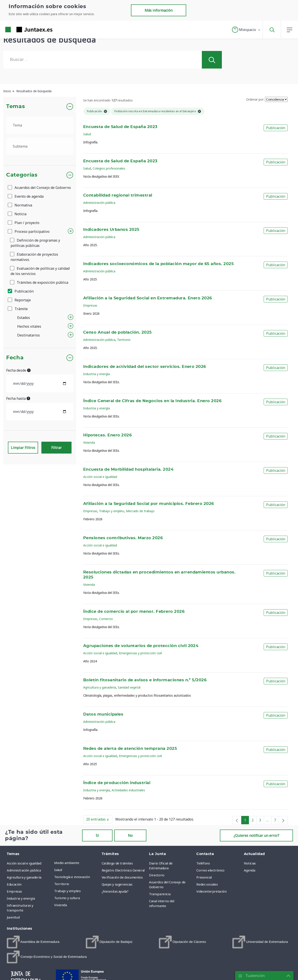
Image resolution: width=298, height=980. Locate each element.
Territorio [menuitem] (62, 884)
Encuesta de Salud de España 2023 (120, 127)
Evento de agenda (26, 196)
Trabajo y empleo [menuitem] (67, 891)
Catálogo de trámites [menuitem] (117, 863)
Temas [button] (16, 107)
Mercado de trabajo (140, 511)
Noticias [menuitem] (250, 863)
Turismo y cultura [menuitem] (67, 898)
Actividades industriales (128, 790)
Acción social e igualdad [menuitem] (24, 863)
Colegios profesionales (109, 168)
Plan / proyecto (24, 223)
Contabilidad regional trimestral (118, 195)
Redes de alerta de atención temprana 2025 (130, 749)
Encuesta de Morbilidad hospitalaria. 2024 (128, 470)
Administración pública (99, 203)
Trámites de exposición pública (39, 282)
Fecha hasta (18, 398)
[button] (246, 30)
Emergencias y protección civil (140, 653)
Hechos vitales (29, 326)
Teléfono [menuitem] (203, 863)
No (130, 835)
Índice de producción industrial (117, 783)
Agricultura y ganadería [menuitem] (24, 877)
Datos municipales (103, 714)
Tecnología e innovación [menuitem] (72, 877)
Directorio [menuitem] (157, 875)
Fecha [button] (15, 358)
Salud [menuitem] (58, 870)
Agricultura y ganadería (100, 687)
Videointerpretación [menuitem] (211, 891)
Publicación (21, 291)
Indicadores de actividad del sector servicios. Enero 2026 (145, 367)
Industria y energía (97, 374)
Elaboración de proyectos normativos (34, 257)
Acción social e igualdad (100, 477)
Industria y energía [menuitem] (21, 898)
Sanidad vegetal (129, 687)
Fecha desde (18, 370)
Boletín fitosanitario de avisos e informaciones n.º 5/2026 (145, 680)
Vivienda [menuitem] (60, 905)
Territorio (124, 340)
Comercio (106, 619)
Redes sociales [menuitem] (207, 884)
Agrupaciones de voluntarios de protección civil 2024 (141, 646)
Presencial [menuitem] (204, 877)
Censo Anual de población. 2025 (118, 333)
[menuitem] (33, 942)
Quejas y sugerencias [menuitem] (117, 884)
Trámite (18, 309)
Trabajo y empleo (112, 511)
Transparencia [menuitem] (160, 894)
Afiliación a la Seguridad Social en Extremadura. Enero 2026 (148, 298)
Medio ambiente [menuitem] (67, 863)
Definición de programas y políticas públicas (35, 243)
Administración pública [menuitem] (24, 870)
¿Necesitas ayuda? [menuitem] (115, 891)
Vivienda (89, 442)
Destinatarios (29, 335)
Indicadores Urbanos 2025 (111, 230)
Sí (97, 835)
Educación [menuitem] (14, 884)
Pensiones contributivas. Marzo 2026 (123, 538)
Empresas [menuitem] (14, 891)
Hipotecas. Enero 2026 (107, 435)
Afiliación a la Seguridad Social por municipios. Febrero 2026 (149, 504)
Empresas (90, 305)
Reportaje (20, 300)
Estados (24, 318)
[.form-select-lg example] (40, 125)
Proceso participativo (29, 231)
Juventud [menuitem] (13, 917)
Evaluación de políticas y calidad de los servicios (40, 271)
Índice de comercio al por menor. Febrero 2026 (134, 612)
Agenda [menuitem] (250, 870)
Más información (159, 10)
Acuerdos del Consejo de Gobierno (40, 188)
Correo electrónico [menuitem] (210, 870)
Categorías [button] (22, 175)
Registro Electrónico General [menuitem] (123, 870)
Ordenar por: (255, 99)
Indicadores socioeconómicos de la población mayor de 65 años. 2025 (158, 264)
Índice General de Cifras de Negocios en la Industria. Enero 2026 (152, 401)
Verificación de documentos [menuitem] (122, 877)
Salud (87, 134)
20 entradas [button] (99, 820)
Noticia (17, 214)
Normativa (20, 205)
